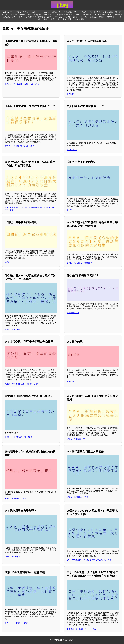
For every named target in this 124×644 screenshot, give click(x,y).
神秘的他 (70, 381)
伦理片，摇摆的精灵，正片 (15, 498)
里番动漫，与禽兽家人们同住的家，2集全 (35, 17)
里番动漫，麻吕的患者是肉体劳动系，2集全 (62, 15)
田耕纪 (7, 262)
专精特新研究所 (73, 313)
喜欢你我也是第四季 (52, 12)
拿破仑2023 (36, 12)
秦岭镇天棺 (80, 19)
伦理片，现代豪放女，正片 (77, 497)
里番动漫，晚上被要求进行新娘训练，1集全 (22, 84)
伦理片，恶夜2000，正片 (77, 439)
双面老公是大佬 (22, 12)
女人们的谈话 (72, 150)
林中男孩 (111, 17)
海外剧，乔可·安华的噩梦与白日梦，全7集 (21, 384)
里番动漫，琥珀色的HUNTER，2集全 (82, 629)
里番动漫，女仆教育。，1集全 (17, 623)
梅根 (45, 19)
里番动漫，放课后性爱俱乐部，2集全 (19, 146)
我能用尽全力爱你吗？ (14, 557)
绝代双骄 (70, 94)
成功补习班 (87, 15)
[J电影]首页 (8, 12)
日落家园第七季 (70, 12)
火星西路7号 (100, 15)
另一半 (69, 210)
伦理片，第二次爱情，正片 (61, 19)
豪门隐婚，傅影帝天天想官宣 (92, 17)
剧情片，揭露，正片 (13, 329)
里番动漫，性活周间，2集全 (66, 17)
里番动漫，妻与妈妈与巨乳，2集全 (18, 437)
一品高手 (83, 12)
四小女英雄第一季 (18, 15)
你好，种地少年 (34, 15)
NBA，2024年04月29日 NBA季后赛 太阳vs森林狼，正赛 (89, 560)
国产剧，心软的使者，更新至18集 (80, 263)
